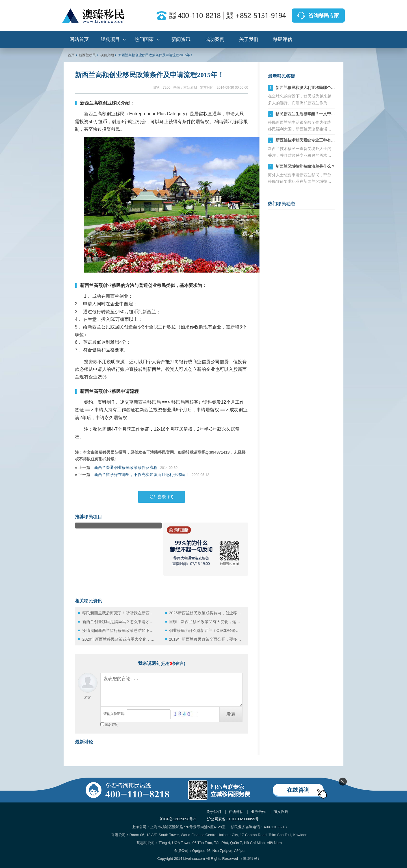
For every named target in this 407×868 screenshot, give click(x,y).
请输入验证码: (114, 714)
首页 (71, 55)
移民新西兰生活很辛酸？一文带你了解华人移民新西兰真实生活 (331, 114)
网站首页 (79, 39)
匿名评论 (112, 725)
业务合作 (258, 812)
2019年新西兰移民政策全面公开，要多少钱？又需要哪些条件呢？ (206, 639)
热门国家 (144, 39)
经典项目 (110, 39)
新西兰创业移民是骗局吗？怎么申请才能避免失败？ (119, 622)
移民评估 (283, 39)
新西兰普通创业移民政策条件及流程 (126, 467)
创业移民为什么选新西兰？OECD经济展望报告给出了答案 (206, 630)
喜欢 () (161, 497)
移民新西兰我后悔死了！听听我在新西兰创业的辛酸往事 (119, 613)
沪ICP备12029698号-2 (178, 819)
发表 (231, 714)
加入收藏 (281, 812)
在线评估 (236, 812)
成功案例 (215, 39)
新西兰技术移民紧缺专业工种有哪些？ (309, 140)
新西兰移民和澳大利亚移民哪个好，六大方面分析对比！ (325, 88)
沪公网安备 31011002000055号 (233, 819)
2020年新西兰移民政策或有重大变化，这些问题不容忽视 (119, 639)
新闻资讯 (181, 39)
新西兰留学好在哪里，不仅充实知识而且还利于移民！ (142, 475)
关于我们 (249, 39)
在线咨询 (298, 790)
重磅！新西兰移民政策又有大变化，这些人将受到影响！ (206, 622)
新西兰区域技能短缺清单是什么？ (305, 166)
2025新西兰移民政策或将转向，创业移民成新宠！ (206, 613)
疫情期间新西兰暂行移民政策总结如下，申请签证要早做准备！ (119, 630)
